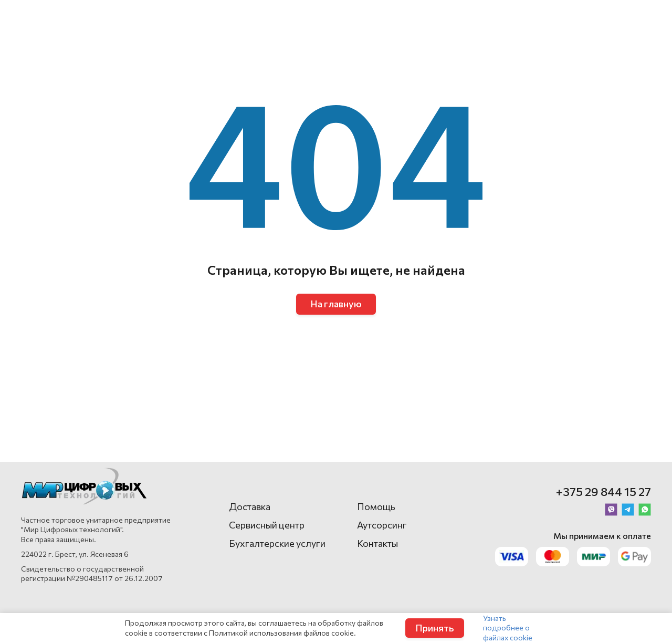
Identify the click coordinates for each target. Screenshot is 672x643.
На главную (336, 304)
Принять (435, 628)
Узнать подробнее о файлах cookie (508, 628)
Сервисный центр (267, 525)
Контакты (377, 543)
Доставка (250, 506)
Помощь (376, 506)
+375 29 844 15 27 (603, 491)
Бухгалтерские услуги (277, 543)
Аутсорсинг (382, 525)
